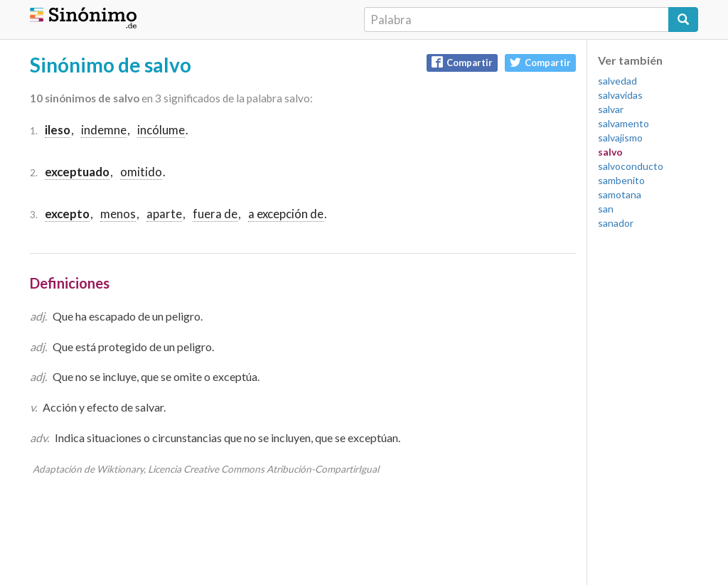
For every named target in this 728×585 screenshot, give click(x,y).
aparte (164, 214)
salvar (611, 109)
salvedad (617, 81)
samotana (620, 194)
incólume (161, 130)
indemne (104, 130)
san (606, 209)
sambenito (621, 180)
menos (118, 214)
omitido (141, 172)
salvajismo (620, 138)
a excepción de (286, 214)
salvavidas (620, 95)
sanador (616, 223)
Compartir (462, 62)
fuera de (215, 214)
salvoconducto (631, 166)
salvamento (623, 123)
